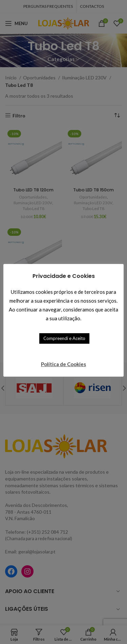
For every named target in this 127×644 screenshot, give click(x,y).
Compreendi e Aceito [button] (64, 338)
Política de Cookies (63, 364)
